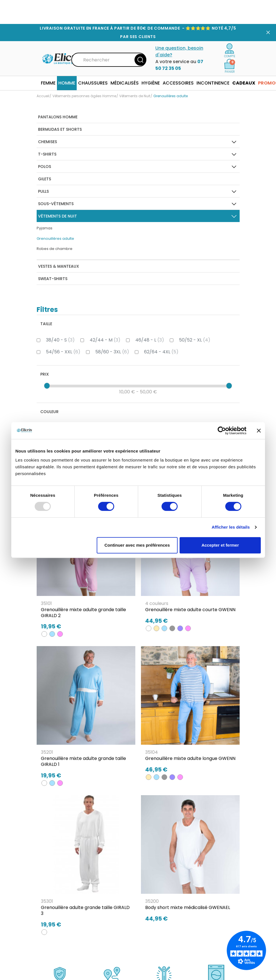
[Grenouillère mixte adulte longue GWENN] (190, 712)
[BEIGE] (156, 628)
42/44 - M (105, 340)
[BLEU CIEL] (52, 634)
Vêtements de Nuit (58, 216)
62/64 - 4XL (161, 352)
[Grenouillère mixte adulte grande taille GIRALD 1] (86, 715)
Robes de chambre (55, 249)
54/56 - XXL (63, 352)
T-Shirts (47, 154)
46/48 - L (150, 340)
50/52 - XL (195, 340)
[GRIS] (172, 628)
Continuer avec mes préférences (137, 545)
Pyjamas (45, 228)
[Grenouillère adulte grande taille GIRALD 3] (86, 864)
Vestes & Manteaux (58, 266)
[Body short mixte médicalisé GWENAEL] (190, 861)
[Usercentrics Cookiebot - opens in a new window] (222, 431)
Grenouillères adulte (55, 239)
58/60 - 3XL (112, 352)
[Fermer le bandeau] (259, 431)
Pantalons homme (58, 117)
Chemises (48, 142)
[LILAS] (180, 628)
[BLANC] (44, 634)
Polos (45, 167)
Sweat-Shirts (53, 279)
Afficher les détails (231, 527)
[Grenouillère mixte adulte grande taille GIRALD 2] (86, 566)
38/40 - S (60, 340)
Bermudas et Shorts (60, 129)
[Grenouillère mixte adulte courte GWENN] (190, 563)
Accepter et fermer (220, 545)
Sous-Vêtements (56, 204)
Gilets (45, 179)
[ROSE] (60, 634)
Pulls (43, 191)
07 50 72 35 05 (179, 65)
